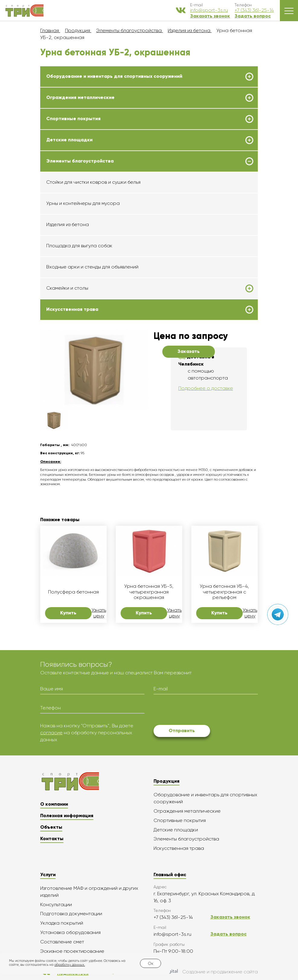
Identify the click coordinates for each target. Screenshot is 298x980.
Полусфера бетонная (73, 592)
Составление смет (62, 942)
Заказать (189, 351)
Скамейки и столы (67, 288)
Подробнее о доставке (206, 388)
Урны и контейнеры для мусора (83, 203)
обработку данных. (70, 965)
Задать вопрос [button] (253, 16)
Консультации (56, 904)
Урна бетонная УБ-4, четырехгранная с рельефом (224, 592)
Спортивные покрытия (73, 119)
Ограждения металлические (80, 97)
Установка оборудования (70, 932)
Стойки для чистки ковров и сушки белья (93, 182)
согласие (51, 733)
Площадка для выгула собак (79, 246)
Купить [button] (68, 613)
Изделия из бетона (68, 224)
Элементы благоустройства (80, 161)
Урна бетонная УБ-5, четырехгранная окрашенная (149, 592)
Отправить (182, 730)
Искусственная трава (72, 309)
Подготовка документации (71, 914)
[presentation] (199, 711)
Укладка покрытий (62, 923)
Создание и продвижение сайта (206, 972)
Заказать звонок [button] (210, 16)
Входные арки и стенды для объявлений (92, 267)
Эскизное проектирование (72, 951)
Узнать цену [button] (99, 613)
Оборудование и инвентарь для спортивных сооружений (114, 76)
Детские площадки (69, 140)
